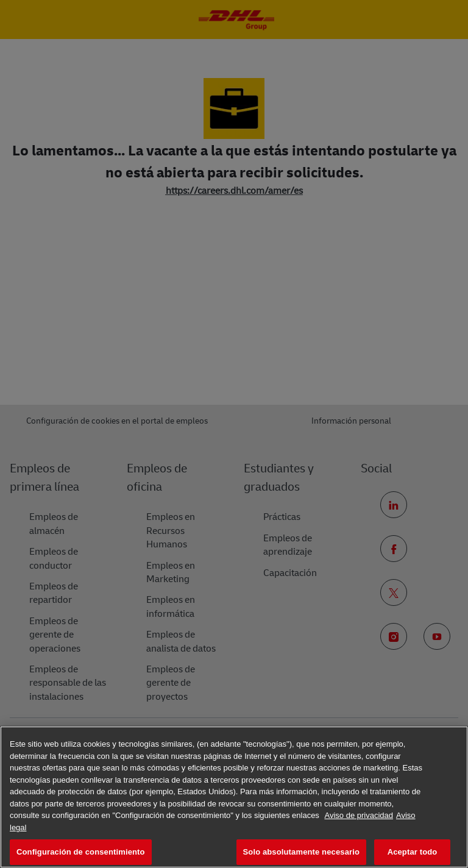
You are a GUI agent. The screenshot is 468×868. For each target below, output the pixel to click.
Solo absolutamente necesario (301, 852)
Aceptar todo (413, 852)
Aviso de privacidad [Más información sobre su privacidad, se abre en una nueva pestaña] (359, 815)
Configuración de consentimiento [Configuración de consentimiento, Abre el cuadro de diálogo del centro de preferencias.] (81, 852)
